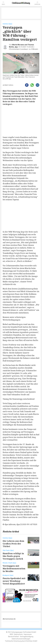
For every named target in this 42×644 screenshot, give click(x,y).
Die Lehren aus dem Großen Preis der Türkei (13, 544)
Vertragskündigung (27, 637)
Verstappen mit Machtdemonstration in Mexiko (14, 569)
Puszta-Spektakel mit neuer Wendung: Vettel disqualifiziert (14, 581)
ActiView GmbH (32, 641)
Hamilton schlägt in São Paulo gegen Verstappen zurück (13, 556)
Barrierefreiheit (13, 637)
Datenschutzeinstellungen (21, 639)
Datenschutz (18, 634)
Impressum (28, 634)
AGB (11, 634)
